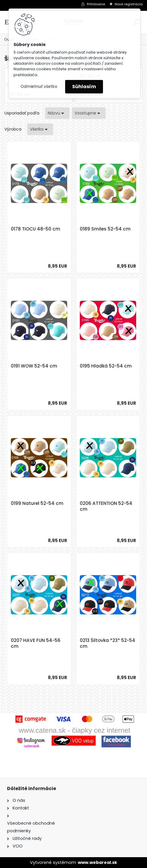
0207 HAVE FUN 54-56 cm (36, 643)
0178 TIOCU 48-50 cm (36, 229)
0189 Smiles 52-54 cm (105, 229)
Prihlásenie (96, 4)
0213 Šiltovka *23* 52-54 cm (108, 643)
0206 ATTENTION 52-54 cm (106, 506)
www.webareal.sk (97, 862)
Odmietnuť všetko (39, 87)
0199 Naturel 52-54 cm (37, 503)
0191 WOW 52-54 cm (34, 366)
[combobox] (57, 113)
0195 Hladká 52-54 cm (106, 366)
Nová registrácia (129, 4)
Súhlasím (84, 87)
